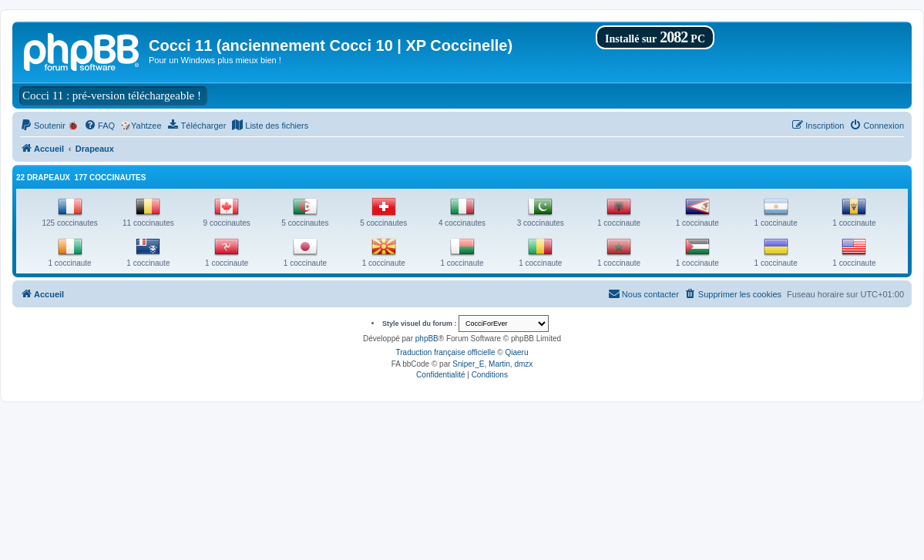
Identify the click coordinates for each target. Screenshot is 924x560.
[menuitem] (49, 126)
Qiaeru (516, 352)
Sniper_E (468, 364)
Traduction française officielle (446, 352)
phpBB (427, 339)
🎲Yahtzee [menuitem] (141, 126)
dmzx (523, 364)
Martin (499, 364)
